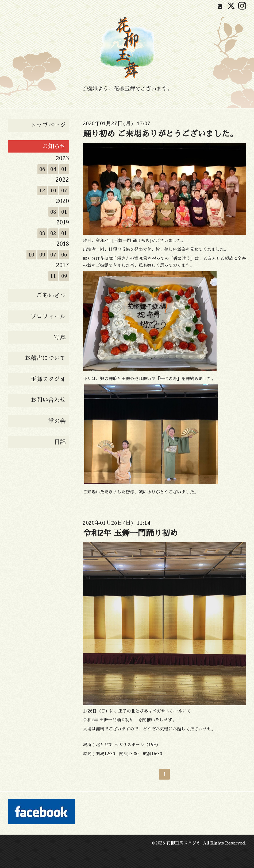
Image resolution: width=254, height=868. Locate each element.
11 (53, 276)
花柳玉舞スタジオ (183, 843)
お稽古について (45, 358)
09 (42, 255)
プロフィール (48, 317)
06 (42, 169)
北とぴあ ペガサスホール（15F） (128, 745)
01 (64, 169)
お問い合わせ (48, 400)
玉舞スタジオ (48, 379)
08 (53, 212)
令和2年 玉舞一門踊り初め (130, 533)
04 (53, 169)
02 (53, 233)
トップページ (48, 125)
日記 (60, 442)
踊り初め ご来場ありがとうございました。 (160, 134)
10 (53, 190)
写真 (60, 337)
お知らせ (54, 146)
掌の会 (57, 421)
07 (64, 190)
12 (42, 190)
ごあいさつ (51, 295)
